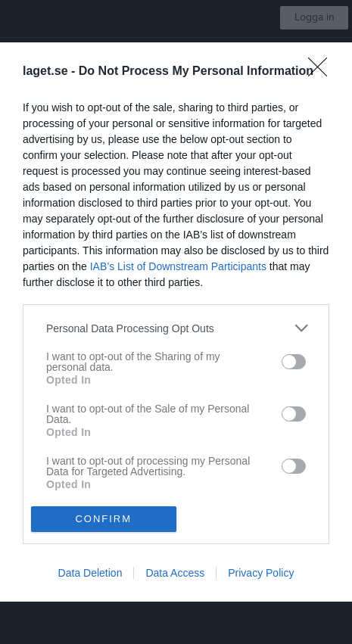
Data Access (175, 573)
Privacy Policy (261, 573)
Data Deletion (90, 573)
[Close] (322, 72)
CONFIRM (103, 519)
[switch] (294, 362)
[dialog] (176, 322)
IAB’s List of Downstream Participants (178, 266)
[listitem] (176, 328)
